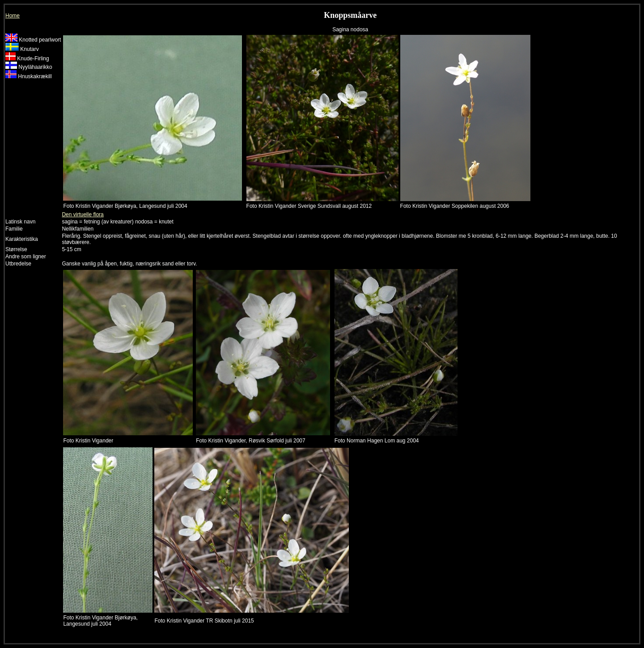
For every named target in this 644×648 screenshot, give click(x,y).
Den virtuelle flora (83, 215)
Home (13, 16)
